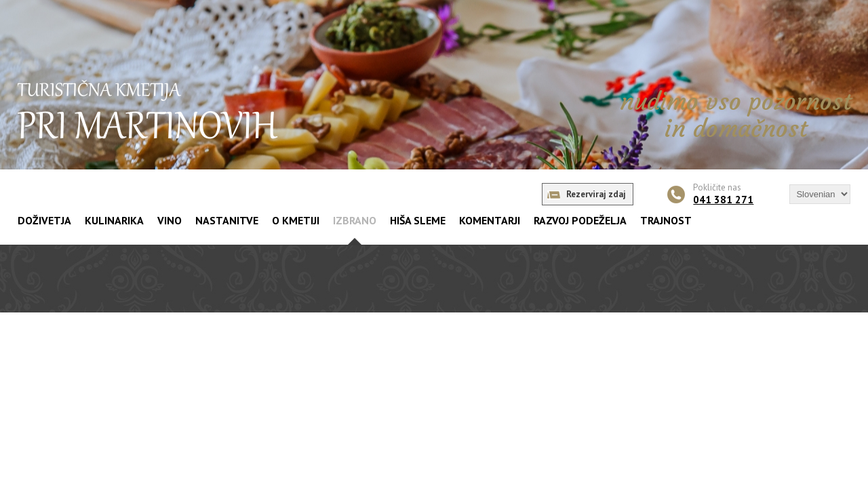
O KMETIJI (296, 220)
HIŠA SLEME (418, 220)
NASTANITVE (227, 220)
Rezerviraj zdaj (596, 194)
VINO (170, 220)
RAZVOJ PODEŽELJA (580, 220)
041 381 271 (723, 200)
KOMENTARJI (490, 220)
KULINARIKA (114, 220)
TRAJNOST (666, 220)
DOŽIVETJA (44, 220)
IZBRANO (355, 220)
